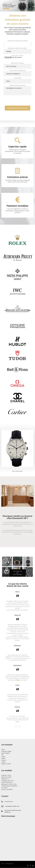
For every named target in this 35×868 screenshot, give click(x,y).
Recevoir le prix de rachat (18, 108)
